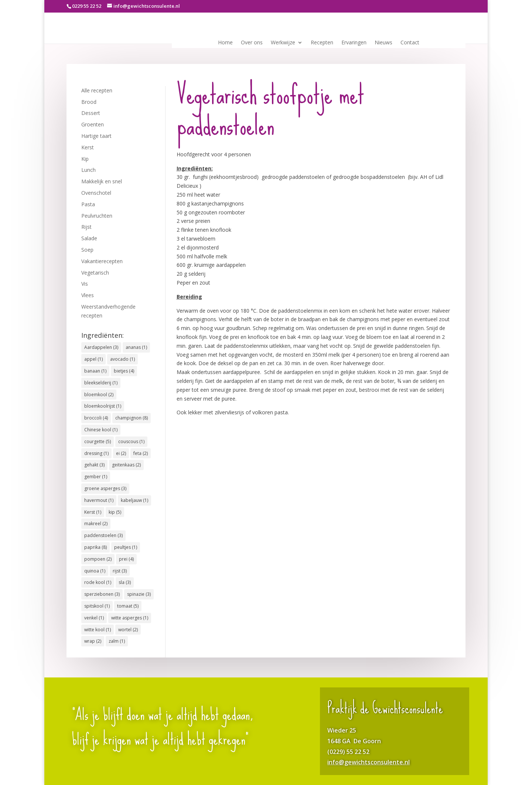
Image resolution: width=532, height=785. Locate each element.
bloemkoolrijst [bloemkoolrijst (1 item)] (103, 406)
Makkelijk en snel (102, 181)
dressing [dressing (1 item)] (96, 453)
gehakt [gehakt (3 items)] (94, 465)
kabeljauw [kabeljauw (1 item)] (134, 500)
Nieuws (383, 43)
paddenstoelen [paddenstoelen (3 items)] (103, 535)
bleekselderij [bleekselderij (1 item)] (101, 383)
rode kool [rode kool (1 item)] (98, 582)
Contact (410, 43)
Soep (87, 250)
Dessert (91, 113)
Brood (89, 102)
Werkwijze (283, 43)
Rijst (86, 227)
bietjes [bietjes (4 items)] (124, 371)
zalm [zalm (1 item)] (117, 641)
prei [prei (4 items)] (126, 559)
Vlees (88, 295)
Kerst (88, 147)
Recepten (322, 43)
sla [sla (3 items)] (125, 582)
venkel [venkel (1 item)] (94, 618)
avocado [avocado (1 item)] (122, 359)
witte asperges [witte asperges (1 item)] (130, 618)
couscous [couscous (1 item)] (131, 441)
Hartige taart (96, 136)
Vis (85, 284)
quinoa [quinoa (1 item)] (95, 571)
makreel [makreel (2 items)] (96, 524)
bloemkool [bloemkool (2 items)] (99, 395)
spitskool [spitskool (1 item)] (97, 606)
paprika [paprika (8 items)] (96, 547)
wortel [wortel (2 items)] (128, 630)
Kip (85, 159)
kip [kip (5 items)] (115, 512)
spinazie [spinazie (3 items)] (139, 594)
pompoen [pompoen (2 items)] (98, 559)
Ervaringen (354, 43)
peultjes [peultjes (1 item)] (126, 547)
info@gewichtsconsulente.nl (369, 762)
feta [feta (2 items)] (141, 453)
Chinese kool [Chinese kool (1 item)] (101, 430)
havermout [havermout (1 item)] (99, 500)
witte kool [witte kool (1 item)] (98, 630)
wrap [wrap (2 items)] (93, 641)
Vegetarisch (95, 273)
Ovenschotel (96, 193)
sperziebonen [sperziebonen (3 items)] (102, 594)
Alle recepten (97, 90)
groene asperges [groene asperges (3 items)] (105, 488)
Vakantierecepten (102, 261)
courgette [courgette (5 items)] (98, 441)
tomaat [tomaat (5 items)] (128, 606)
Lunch (88, 170)
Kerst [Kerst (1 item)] (93, 512)
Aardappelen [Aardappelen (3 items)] (101, 347)
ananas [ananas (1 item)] (136, 347)
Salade (89, 238)
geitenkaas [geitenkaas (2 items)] (126, 465)
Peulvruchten (97, 216)
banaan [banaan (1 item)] (95, 371)
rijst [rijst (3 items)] (120, 571)
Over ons (252, 43)
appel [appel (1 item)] (93, 359)
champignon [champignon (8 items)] (132, 418)
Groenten (93, 124)
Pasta (88, 204)
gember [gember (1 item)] (96, 477)
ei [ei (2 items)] (121, 453)
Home (225, 43)
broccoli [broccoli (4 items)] (96, 418)
